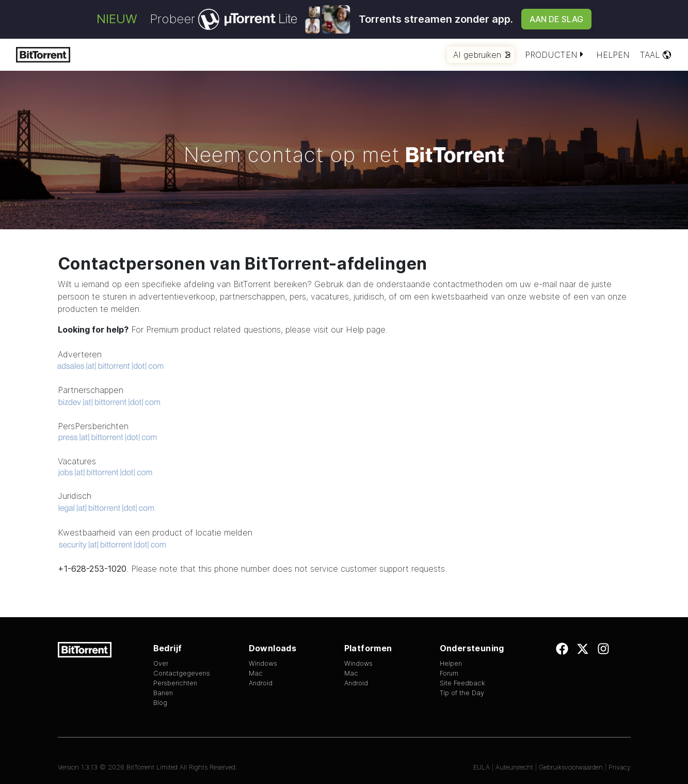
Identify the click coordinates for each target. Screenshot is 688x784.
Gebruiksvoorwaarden (571, 767)
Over (161, 663)
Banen (163, 693)
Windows (263, 663)
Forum (449, 673)
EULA (482, 767)
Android (261, 683)
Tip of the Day (462, 693)
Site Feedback (462, 683)
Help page (366, 330)
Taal (656, 55)
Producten (555, 55)
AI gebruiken (482, 55)
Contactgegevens (182, 673)
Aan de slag (556, 19)
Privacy (620, 767)
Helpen (613, 55)
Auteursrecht (514, 767)
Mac (256, 673)
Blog (160, 703)
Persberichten (175, 683)
